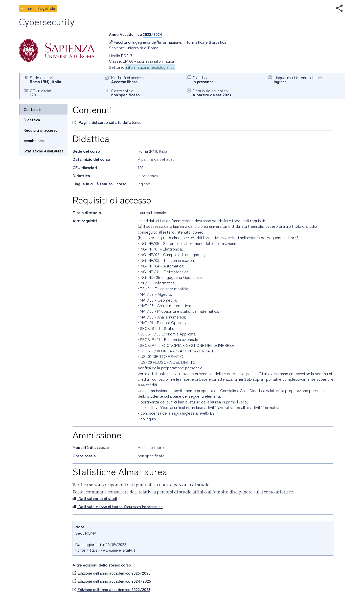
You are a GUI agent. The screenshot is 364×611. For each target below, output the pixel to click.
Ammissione (34, 140)
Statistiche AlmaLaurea (44, 151)
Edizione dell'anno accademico (111, 573)
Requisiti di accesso (41, 130)
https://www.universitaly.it (111, 550)
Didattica (32, 120)
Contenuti (32, 109)
